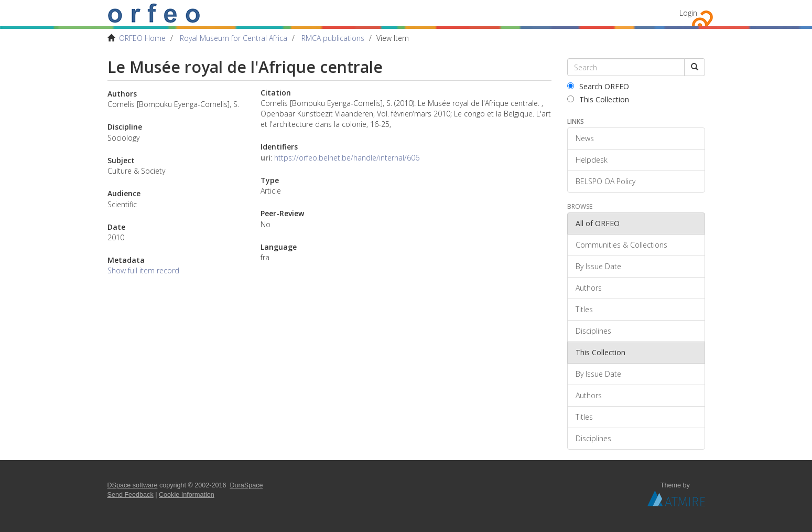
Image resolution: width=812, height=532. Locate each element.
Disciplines (593, 331)
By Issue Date (598, 266)
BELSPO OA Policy (605, 181)
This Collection (598, 99)
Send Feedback (131, 495)
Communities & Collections (621, 245)
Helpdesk (592, 160)
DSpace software (133, 485)
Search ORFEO (598, 86)
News (585, 138)
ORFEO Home (142, 38)
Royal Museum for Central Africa (234, 38)
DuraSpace (247, 485)
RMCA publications (333, 38)
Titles (584, 309)
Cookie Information (187, 495)
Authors (589, 288)
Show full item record (143, 270)
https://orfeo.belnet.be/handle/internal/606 (347, 158)
